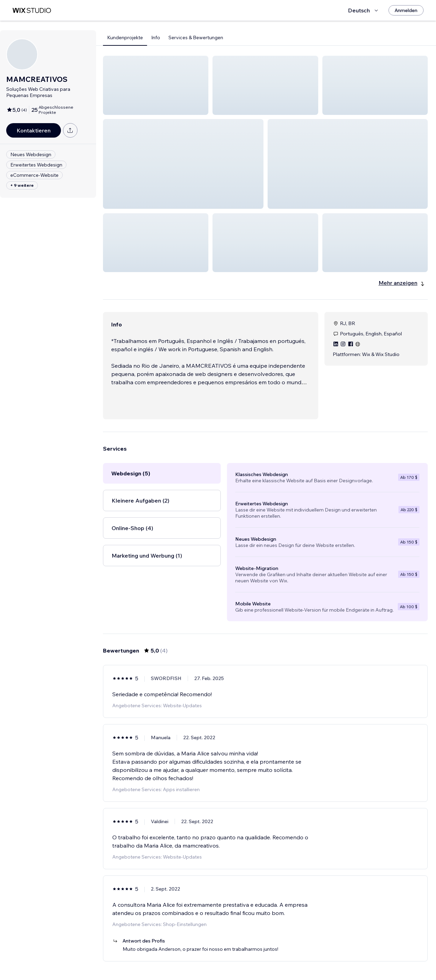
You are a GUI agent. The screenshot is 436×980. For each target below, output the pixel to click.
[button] (156, 85)
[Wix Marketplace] (32, 10)
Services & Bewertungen (196, 37)
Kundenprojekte (125, 37)
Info (156, 37)
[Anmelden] (406, 10)
